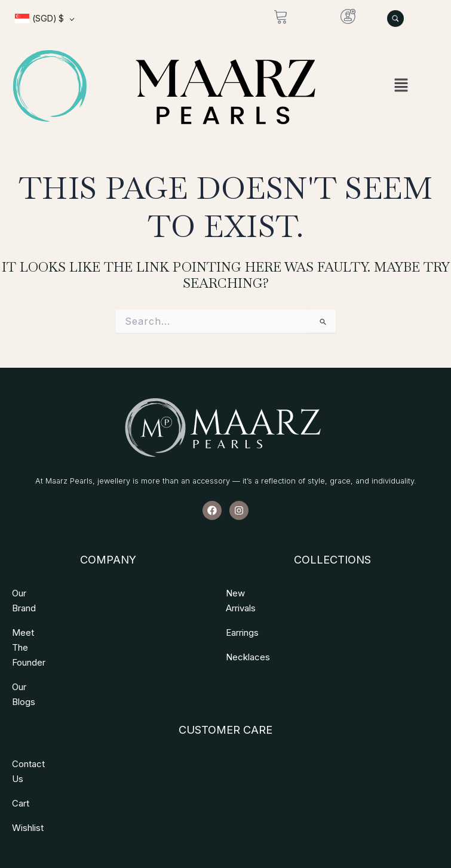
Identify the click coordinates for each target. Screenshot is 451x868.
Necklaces (248, 642)
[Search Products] (395, 19)
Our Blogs (32, 642)
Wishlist (28, 753)
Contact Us (35, 704)
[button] (401, 86)
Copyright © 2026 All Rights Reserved (225, 815)
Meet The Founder (50, 618)
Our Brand (32, 593)
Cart (21, 729)
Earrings (242, 618)
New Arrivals (251, 593)
